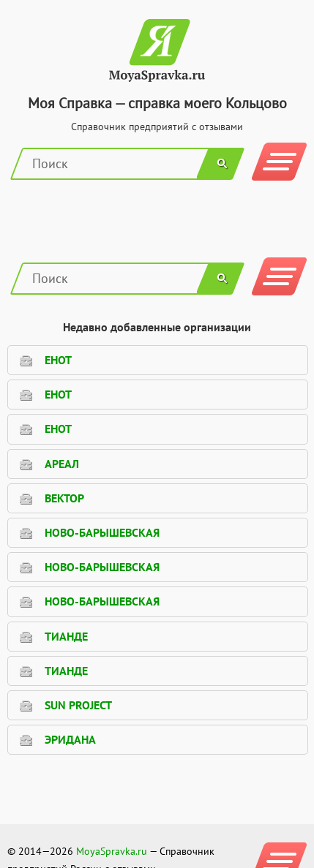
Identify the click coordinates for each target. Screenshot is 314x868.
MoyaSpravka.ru (112, 851)
